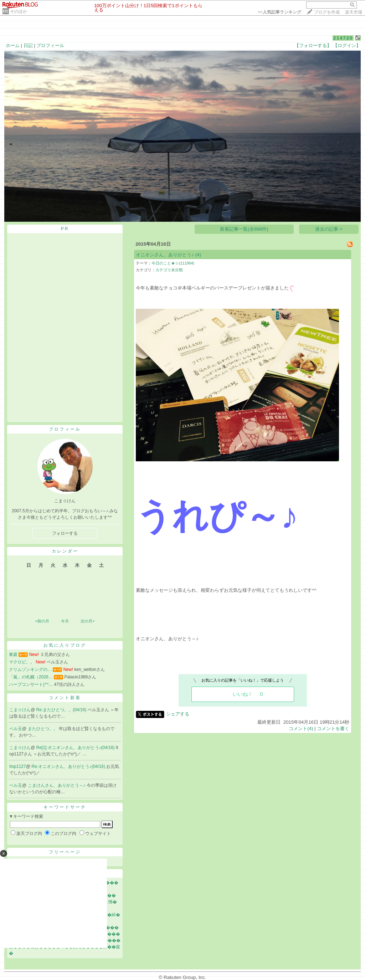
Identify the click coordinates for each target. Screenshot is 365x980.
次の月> (88, 621)
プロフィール (50, 45)
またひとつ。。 (43, 729)
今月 (65, 621)
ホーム (13, 45)
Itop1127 (18, 766)
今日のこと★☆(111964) (173, 263)
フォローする (65, 533)
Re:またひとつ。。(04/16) (62, 710)
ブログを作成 (327, 12)
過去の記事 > (329, 229)
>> (279, 12)
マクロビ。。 (22, 662)
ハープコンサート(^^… (31, 684)
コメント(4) (301, 728)
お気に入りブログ (65, 645)
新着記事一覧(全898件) (244, 229)
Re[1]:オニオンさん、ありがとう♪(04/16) (76, 748)
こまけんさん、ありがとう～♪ (57, 785)
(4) (198, 255)
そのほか (19, 11)
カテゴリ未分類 (169, 270)
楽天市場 (354, 12)
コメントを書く (333, 728)
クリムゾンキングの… (30, 669)
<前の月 (42, 621)
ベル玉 (16, 729)
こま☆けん (20, 710)
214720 (343, 38)
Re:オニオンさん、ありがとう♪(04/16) (69, 766)
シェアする (178, 714)
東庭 (13, 655)
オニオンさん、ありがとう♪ (165, 255)
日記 (28, 45)
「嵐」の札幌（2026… (31, 677)
